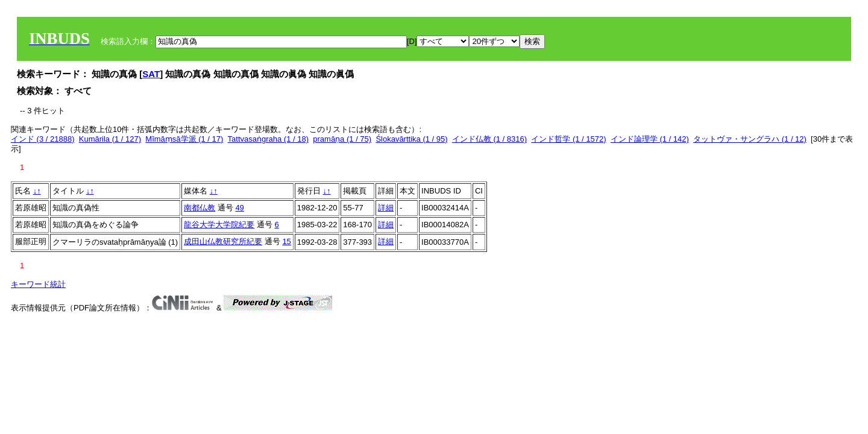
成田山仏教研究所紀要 (223, 241)
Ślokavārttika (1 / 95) (411, 139)
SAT (151, 74)
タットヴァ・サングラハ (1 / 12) (750, 139)
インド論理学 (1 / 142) (650, 139)
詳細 (386, 208)
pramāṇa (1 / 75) (342, 139)
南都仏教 (200, 208)
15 (286, 241)
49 (239, 208)
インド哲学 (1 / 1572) (568, 139)
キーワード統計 (38, 284)
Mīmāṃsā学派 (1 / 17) (184, 139)
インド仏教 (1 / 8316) (489, 139)
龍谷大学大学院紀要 (219, 225)
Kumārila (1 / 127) (110, 139)
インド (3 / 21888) (43, 139)
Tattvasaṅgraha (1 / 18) (268, 139)
